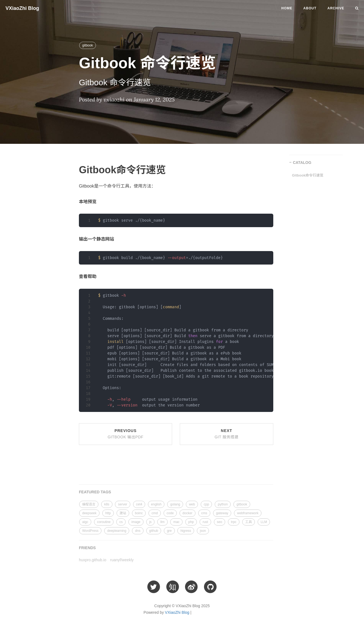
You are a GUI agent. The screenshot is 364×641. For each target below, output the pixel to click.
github (154, 531)
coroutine (104, 522)
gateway (222, 513)
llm (162, 522)
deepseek (89, 513)
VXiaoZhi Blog (22, 8)
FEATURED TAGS (95, 492)
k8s (107, 504)
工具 (249, 522)
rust (205, 522)
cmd (155, 513)
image (136, 522)
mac (176, 522)
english (156, 504)
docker (187, 513)
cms (204, 513)
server (122, 504)
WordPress (90, 531)
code (170, 513)
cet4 (139, 504)
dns (138, 531)
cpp (206, 504)
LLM (264, 522)
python (223, 504)
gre (169, 531)
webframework (248, 513)
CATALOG (302, 163)
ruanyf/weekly (122, 560)
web (192, 504)
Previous (125, 434)
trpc (234, 522)
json (203, 531)
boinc (139, 513)
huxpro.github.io (93, 560)
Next (226, 434)
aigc (85, 522)
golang (175, 504)
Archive (336, 8)
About (310, 8)
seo (220, 522)
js (151, 522)
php (191, 522)
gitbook (88, 45)
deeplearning (117, 531)
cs (121, 522)
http (108, 513)
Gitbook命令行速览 (308, 175)
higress (186, 531)
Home (287, 8)
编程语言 (89, 504)
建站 (123, 513)
